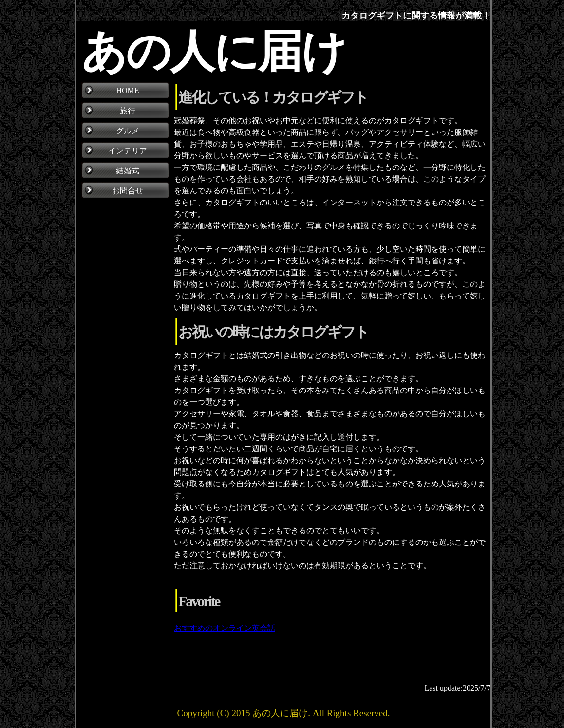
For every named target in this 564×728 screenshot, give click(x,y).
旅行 (128, 111)
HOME (127, 90)
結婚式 (128, 171)
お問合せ (128, 191)
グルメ (128, 131)
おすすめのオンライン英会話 (225, 628)
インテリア (128, 151)
